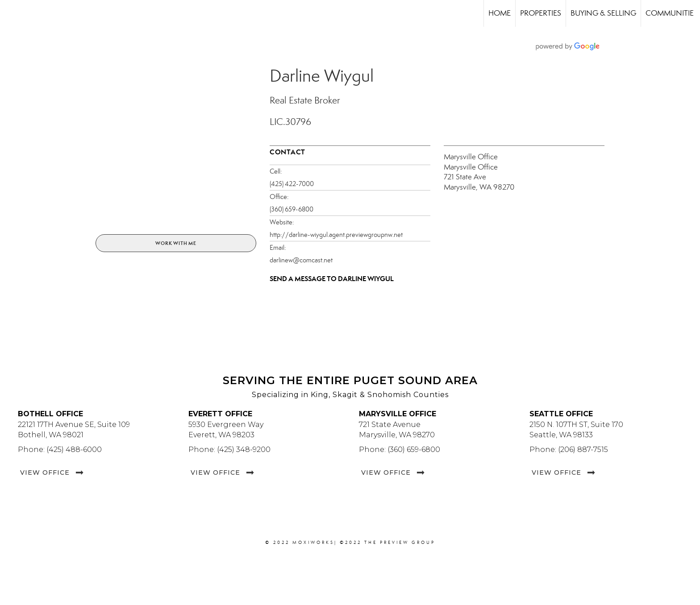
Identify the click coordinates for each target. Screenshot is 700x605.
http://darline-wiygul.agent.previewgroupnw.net (336, 235)
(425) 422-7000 (292, 184)
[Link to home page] (11, 13)
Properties (541, 13)
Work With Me (176, 243)
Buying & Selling (603, 13)
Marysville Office (471, 157)
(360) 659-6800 (292, 209)
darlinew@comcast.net (301, 260)
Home (500, 13)
